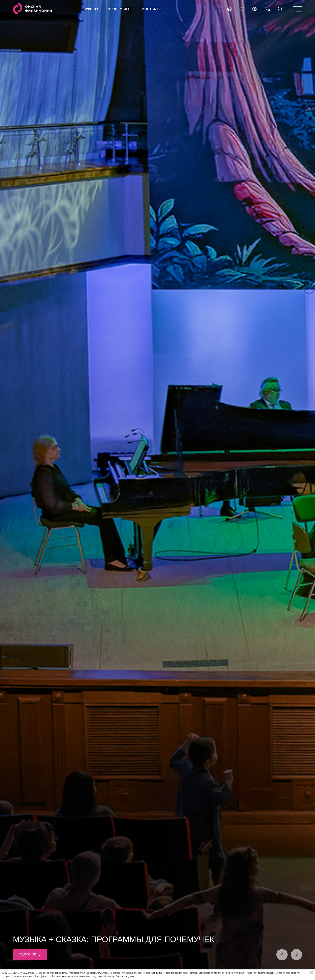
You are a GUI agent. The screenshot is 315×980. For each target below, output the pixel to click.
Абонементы (120, 9)
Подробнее (30, 955)
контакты (152, 9)
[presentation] (282, 955)
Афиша (92, 9)
